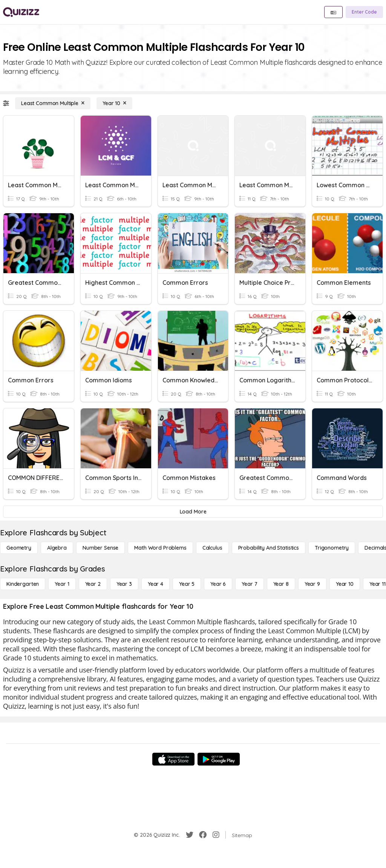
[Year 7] (249, 584)
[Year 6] (218, 584)
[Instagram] (216, 835)
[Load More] (193, 512)
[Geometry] (19, 548)
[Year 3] (124, 584)
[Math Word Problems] (160, 548)
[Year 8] (281, 584)
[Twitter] (190, 835)
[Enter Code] (364, 12)
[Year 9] (312, 584)
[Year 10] (114, 103)
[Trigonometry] (332, 548)
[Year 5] (187, 584)
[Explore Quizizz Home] (21, 12)
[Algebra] (57, 548)
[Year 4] (155, 584)
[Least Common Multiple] (53, 103)
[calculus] (212, 548)
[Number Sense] (100, 548)
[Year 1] (62, 584)
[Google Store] (219, 759)
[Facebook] (203, 835)
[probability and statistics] (269, 548)
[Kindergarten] (23, 584)
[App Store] (173, 759)
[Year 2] (93, 584)
